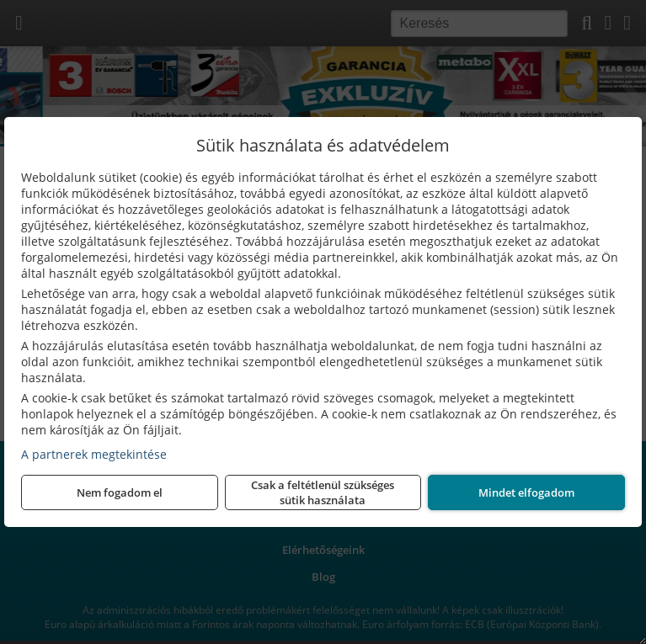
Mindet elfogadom (526, 492)
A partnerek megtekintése (94, 454)
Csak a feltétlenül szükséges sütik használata (323, 492)
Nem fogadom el (120, 492)
